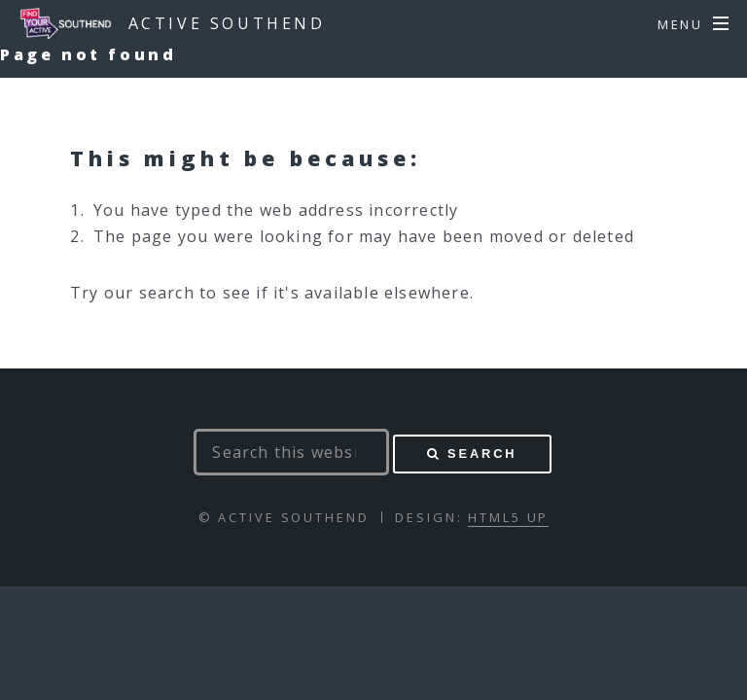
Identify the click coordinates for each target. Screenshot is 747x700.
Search (482, 454)
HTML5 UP (508, 517)
